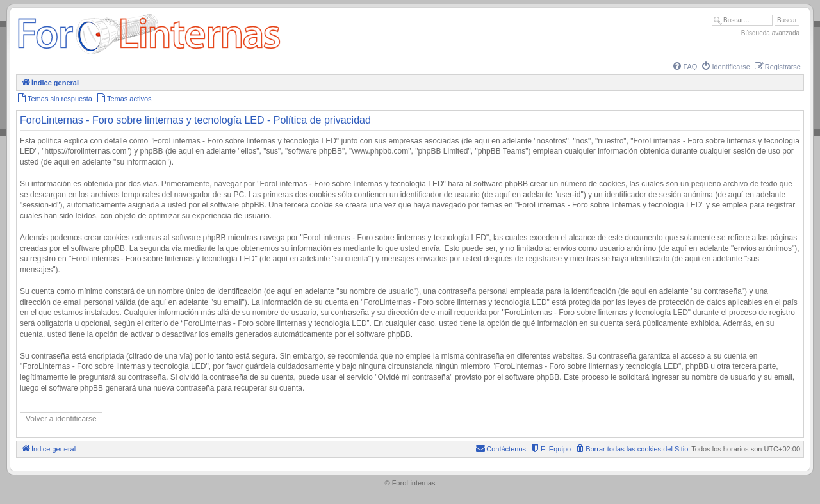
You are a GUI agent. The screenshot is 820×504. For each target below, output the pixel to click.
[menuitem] (684, 67)
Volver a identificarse (61, 419)
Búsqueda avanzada (770, 33)
